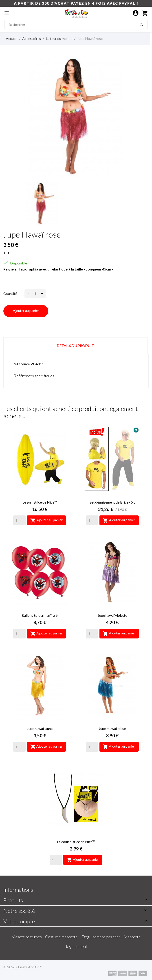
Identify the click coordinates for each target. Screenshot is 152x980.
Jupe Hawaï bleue (112, 728)
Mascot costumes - (28, 937)
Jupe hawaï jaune (40, 728)
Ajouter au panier (26, 310)
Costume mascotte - (63, 937)
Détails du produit (75, 345)
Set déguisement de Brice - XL (112, 502)
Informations (18, 890)
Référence (21, 364)
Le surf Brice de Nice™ (40, 502)
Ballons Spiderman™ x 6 (40, 615)
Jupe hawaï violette (112, 615)
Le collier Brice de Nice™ (76, 842)
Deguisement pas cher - (103, 937)
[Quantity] (19, 520)
